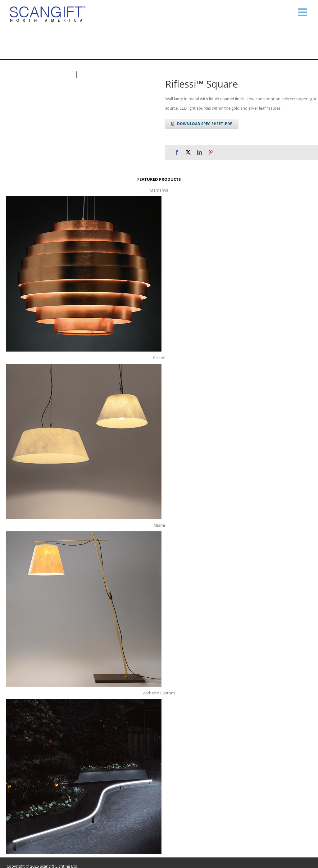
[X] (188, 152)
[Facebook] (177, 152)
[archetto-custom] (84, 701)
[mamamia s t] (84, 198)
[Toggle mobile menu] (303, 12)
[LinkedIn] (199, 152)
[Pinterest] (211, 152)
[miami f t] (84, 533)
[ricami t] (84, 366)
